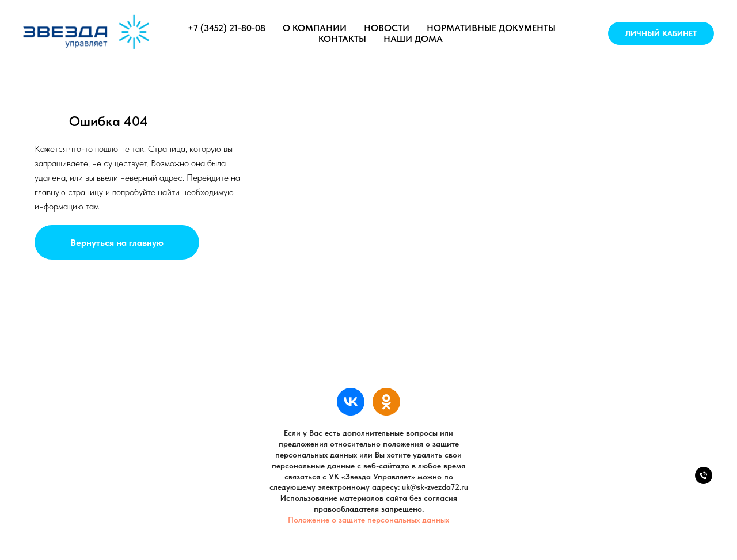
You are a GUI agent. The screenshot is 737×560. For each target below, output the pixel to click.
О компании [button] (315, 28)
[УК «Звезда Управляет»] (351, 402)
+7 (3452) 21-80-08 (227, 28)
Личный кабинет (661, 33)
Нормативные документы (491, 28)
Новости (387, 28)
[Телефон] (704, 481)
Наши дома (413, 39)
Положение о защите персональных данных (368, 520)
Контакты (342, 39)
